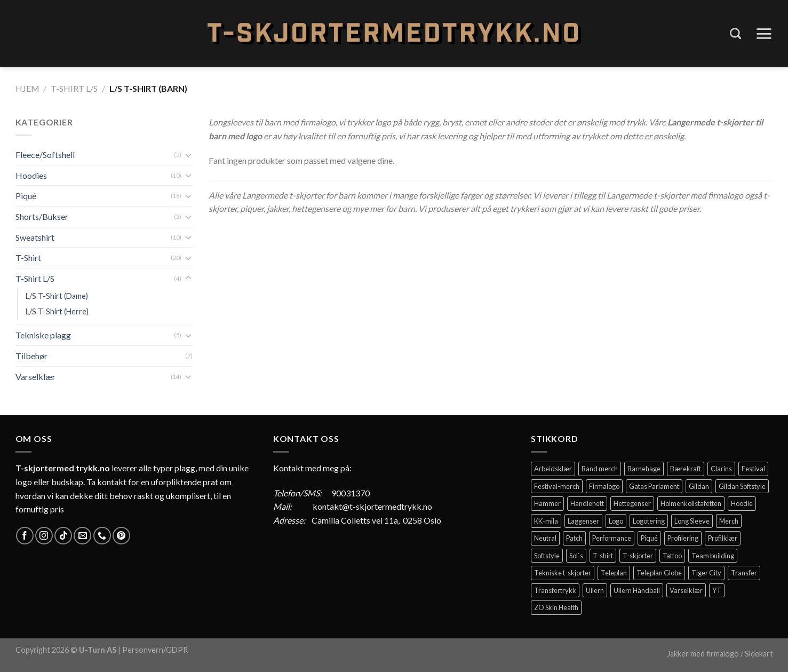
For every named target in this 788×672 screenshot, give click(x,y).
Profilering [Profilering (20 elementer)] (683, 538)
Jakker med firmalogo (703, 654)
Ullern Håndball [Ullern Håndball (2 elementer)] (637, 590)
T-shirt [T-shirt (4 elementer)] (603, 556)
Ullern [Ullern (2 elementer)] (595, 590)
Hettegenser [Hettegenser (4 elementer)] (632, 503)
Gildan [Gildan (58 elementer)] (699, 486)
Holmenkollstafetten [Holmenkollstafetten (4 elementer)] (691, 503)
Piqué (26, 196)
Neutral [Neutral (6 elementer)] (545, 538)
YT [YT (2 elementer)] (717, 590)
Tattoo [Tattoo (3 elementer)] (672, 556)
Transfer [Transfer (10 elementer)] (744, 573)
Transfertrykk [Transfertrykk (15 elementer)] (555, 590)
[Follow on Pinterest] (121, 536)
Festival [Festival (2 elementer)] (753, 469)
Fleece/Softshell (45, 155)
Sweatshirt (35, 237)
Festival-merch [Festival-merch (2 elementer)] (557, 486)
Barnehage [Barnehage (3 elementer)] (644, 469)
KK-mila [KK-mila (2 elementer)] (546, 521)
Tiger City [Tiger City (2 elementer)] (706, 573)
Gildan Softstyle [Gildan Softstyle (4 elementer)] (742, 486)
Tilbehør (31, 356)
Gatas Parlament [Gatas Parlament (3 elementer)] (654, 486)
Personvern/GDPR (155, 650)
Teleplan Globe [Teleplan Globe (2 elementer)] (659, 573)
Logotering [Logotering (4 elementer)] (649, 521)
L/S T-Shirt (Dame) (57, 296)
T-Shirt (28, 258)
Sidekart (759, 654)
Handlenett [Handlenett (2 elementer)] (587, 503)
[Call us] (102, 536)
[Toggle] (188, 155)
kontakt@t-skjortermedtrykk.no (372, 506)
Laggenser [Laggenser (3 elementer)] (583, 521)
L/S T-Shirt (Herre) (57, 311)
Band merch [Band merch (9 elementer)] (600, 469)
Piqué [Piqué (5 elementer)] (649, 538)
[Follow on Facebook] (25, 536)
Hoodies (31, 175)
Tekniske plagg (43, 335)
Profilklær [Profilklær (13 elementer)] (723, 538)
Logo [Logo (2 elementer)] (616, 521)
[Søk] (735, 33)
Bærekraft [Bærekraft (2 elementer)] (686, 469)
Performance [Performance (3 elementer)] (612, 538)
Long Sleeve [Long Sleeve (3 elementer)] (692, 521)
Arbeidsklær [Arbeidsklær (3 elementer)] (553, 469)
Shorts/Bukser (42, 216)
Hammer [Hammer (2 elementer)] (547, 503)
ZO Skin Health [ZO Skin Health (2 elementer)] (556, 607)
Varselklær (35, 377)
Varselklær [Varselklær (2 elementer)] (686, 590)
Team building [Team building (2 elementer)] (713, 556)
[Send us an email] (82, 536)
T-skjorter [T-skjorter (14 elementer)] (638, 556)
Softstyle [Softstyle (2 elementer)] (547, 556)
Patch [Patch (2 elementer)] (574, 538)
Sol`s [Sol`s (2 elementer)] (576, 556)
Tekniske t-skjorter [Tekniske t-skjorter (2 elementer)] (563, 573)
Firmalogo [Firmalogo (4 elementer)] (604, 486)
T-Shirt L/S (74, 88)
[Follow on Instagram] (44, 536)
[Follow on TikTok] (63, 536)
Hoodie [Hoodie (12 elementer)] (742, 503)
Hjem (27, 88)
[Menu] (764, 34)
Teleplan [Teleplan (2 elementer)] (614, 573)
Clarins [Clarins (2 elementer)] (721, 469)
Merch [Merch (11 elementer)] (729, 521)
